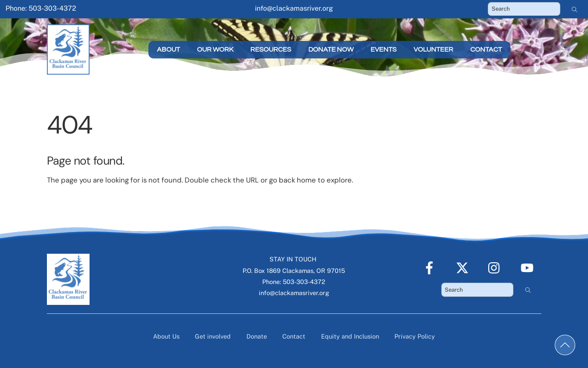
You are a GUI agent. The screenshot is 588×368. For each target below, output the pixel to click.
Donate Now (331, 49)
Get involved (213, 336)
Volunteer (433, 49)
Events (384, 49)
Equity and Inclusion (350, 336)
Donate (257, 336)
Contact (486, 49)
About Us (166, 336)
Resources (271, 49)
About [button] (168, 49)
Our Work (215, 49)
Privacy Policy (415, 336)
